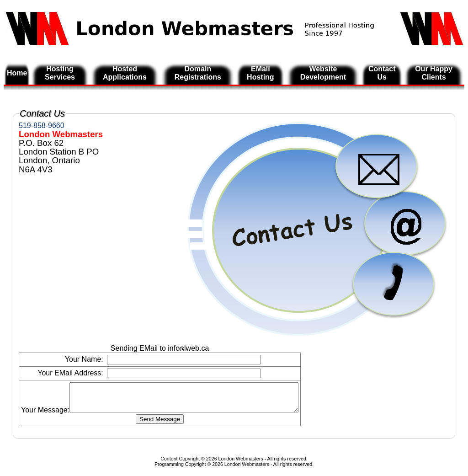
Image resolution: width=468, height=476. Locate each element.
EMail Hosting (261, 73)
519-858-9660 (42, 126)
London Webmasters (247, 470)
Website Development (323, 73)
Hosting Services (60, 73)
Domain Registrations (198, 73)
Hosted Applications (125, 73)
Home (17, 73)
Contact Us (382, 73)
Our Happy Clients (434, 73)
